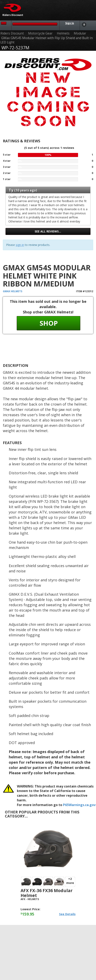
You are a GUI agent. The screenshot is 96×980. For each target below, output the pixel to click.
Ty (11, 190)
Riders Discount (12, 33)
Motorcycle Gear (40, 33)
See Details (67, 914)
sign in (20, 245)
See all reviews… (48, 231)
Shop (49, 323)
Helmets (63, 33)
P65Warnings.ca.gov (79, 805)
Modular (80, 33)
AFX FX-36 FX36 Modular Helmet (47, 893)
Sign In (70, 23)
